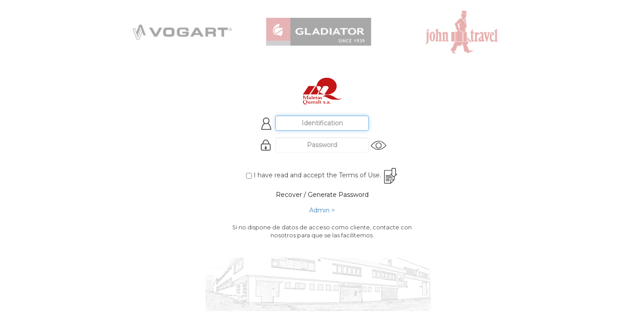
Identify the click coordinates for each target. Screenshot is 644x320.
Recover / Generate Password (322, 195)
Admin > (322, 210)
